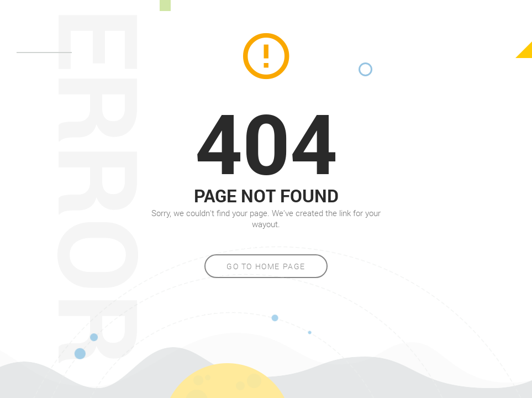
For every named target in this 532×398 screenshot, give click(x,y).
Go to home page (266, 266)
